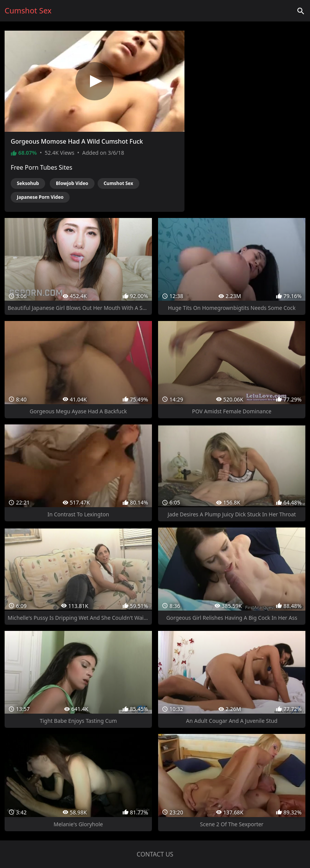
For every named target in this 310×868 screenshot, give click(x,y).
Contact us (155, 854)
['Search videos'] (301, 11)
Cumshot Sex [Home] (28, 11)
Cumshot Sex (118, 183)
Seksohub (28, 183)
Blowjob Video (72, 183)
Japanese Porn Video (40, 197)
